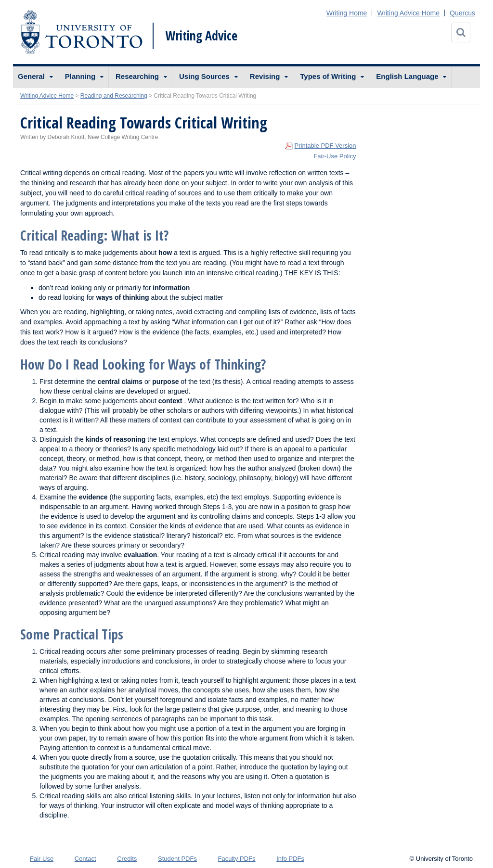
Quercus (462, 13)
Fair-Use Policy (335, 156)
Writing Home (347, 13)
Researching (137, 76)
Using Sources (204, 76)
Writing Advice (201, 36)
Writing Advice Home (408, 13)
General (31, 76)
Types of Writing (328, 76)
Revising (265, 76)
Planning (80, 76)
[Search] (461, 32)
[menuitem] (36, 77)
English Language (407, 76)
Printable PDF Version (325, 146)
